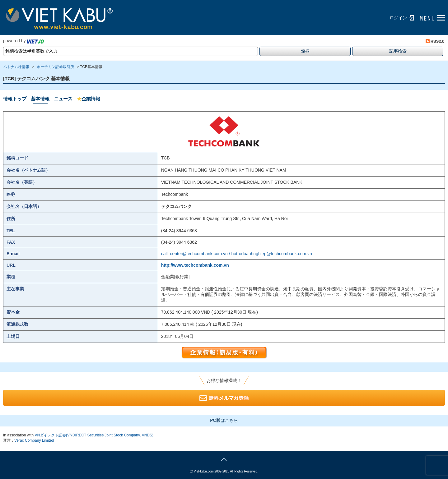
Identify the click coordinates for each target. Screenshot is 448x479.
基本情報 (40, 99)
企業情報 (89, 99)
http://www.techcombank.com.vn (195, 265)
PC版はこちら (224, 420)
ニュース (63, 99)
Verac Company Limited (34, 440)
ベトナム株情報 (16, 67)
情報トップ (15, 99)
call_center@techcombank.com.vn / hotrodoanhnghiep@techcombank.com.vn (237, 254)
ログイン (398, 18)
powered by (23, 41)
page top (224, 458)
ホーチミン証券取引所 (55, 67)
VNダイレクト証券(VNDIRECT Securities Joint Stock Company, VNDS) (94, 435)
